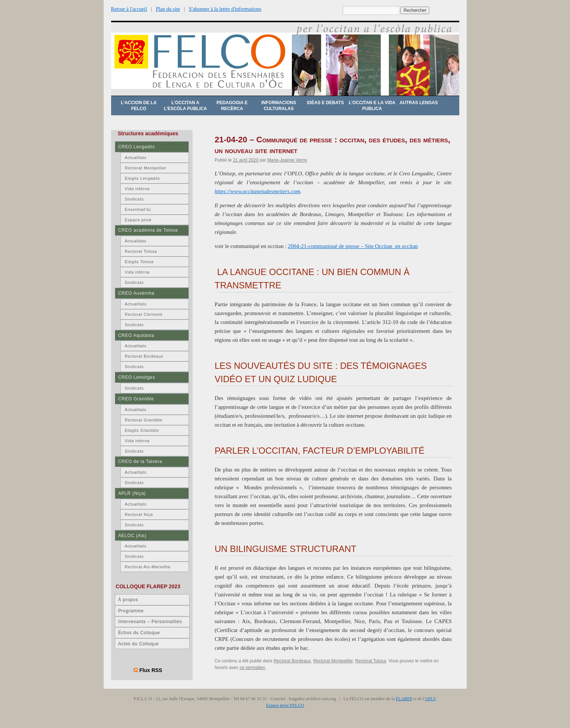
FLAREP (404, 699)
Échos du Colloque (139, 633)
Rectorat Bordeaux (292, 661)
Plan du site (168, 9)
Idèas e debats (326, 103)
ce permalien (252, 668)
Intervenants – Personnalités (150, 622)
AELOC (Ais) (132, 536)
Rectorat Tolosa (371, 661)
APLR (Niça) (132, 493)
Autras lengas (419, 103)
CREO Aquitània (136, 335)
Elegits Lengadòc (143, 178)
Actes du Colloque (139, 644)
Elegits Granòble (142, 430)
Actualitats (136, 158)
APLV (430, 699)
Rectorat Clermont (144, 314)
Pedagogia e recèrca (232, 106)
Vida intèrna (137, 189)
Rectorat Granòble (144, 420)
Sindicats (134, 199)
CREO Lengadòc (137, 147)
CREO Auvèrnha (136, 293)
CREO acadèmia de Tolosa (148, 230)
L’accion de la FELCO (139, 106)
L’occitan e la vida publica (372, 106)
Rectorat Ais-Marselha (148, 567)
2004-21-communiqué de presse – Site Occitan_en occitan (353, 246)
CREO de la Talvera (140, 461)
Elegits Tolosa (139, 262)
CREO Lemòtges (137, 377)
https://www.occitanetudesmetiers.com (258, 191)
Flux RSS (151, 670)
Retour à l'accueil (129, 9)
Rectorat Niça (139, 514)
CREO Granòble (136, 399)
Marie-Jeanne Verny (287, 160)
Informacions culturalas (279, 106)
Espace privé (138, 220)
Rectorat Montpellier (333, 661)
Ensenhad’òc (138, 209)
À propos (128, 600)
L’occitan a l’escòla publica (185, 106)
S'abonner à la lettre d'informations (225, 9)
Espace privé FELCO (285, 705)
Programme (131, 611)
